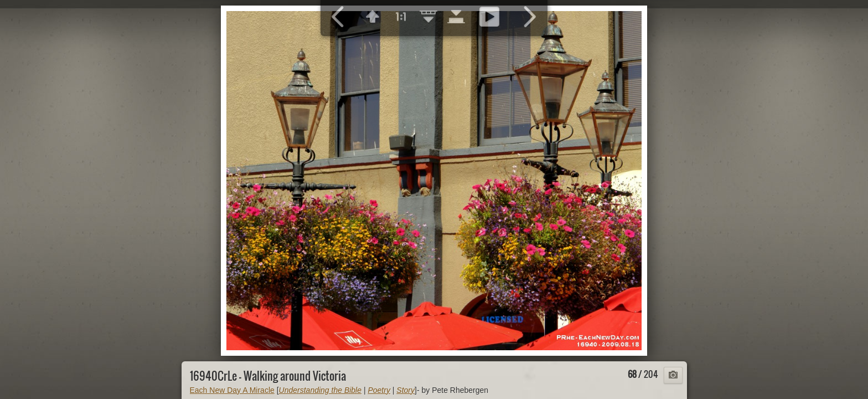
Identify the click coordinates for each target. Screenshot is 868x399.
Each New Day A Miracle (232, 390)
